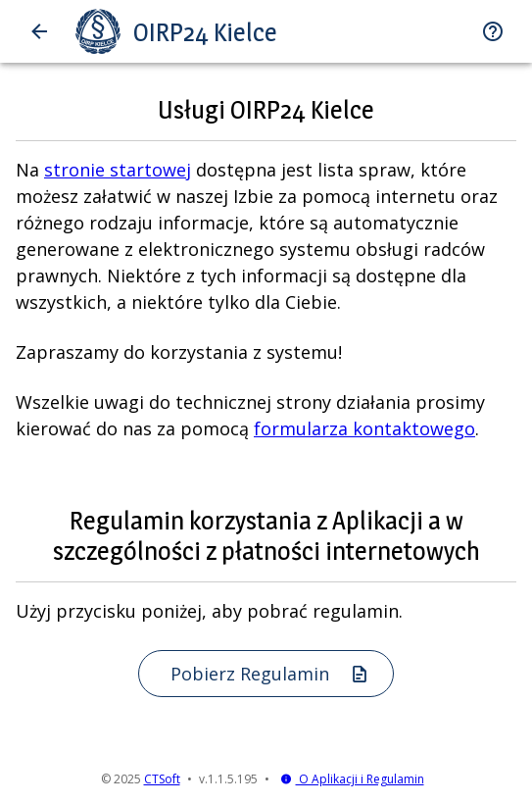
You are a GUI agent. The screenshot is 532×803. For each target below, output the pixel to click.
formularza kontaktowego (364, 428)
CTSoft (162, 779)
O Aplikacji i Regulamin (352, 779)
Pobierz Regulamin (270, 674)
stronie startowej (118, 170)
